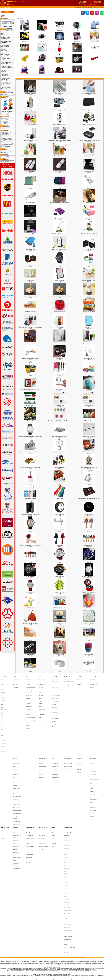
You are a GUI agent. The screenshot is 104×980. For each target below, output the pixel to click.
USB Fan (53, 709)
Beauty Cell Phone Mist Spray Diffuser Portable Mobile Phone (60, 421)
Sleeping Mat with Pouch (30, 249)
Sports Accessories (5, 788)
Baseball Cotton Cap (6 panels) (8, 112)
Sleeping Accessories (43, 802)
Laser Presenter (93, 676)
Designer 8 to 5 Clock (89, 514)
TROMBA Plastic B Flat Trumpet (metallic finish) (89, 670)
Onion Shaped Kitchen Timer (30, 312)
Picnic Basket (30, 374)
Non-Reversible (3, 692)
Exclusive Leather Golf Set (7, 142)
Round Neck (3, 709)
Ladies (59, 52)
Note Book (15, 798)
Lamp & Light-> (5, 39)
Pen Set (41, 749)
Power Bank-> (4, 79)
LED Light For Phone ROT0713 (60, 452)
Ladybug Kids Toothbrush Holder (30, 125)
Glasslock (66, 810)
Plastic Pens (41, 751)
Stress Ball (92, 779)
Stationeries (16, 788)
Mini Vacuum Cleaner (17, 810)
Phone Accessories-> (6, 78)
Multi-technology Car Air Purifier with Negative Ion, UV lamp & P (60, 140)
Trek (65, 834)
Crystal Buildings (68, 844)
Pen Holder (15, 816)
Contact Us (4, 124)
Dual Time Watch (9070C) (60, 561)
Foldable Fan (42, 41)
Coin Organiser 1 (60, 358)
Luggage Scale (42, 794)
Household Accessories (95, 41)
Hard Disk (28, 800)
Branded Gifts (67, 794)
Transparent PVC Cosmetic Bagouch (60, 109)
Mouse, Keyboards (55, 701)
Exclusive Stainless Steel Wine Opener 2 (89, 187)
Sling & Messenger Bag (31, 706)
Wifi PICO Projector (60, 390)
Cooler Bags (29, 682)
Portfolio (15, 800)
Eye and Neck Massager (56, 695)
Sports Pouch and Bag (30, 708)
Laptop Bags (29, 692)
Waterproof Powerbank (69, 745)
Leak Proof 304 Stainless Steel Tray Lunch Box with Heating (89, 140)
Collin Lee (66, 852)
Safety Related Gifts (95, 63)
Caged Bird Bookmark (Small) (60, 608)
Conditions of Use (6, 122)
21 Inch (53, 792)
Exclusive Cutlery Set (89, 171)
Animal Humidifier (89, 390)
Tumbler (40, 706)
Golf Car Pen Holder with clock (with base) (89, 234)
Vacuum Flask (41, 708)
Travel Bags (41, 804)
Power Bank (67, 735)
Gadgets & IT (54, 676)
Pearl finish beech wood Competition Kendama (89, 530)
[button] (78, 7)
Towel (2, 719)
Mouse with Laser (93, 682)
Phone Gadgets (55, 747)
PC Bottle (41, 696)
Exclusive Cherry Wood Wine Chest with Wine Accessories (89, 499)
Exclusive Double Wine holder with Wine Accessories (89, 452)
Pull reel (91, 769)
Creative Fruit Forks (30, 608)
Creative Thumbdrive (30, 792)
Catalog (4, 7)
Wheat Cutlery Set (30, 280)
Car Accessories (59, 30)
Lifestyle (9, 7)
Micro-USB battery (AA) (89, 405)
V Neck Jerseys (4, 717)
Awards (15, 676)
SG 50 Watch (30, 530)
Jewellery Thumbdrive (30, 802)
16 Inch (53, 790)
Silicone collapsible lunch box (60, 156)
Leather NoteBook (68, 800)
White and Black (93, 777)
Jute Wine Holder (30, 109)
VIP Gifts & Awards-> (6, 90)
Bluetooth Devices (55, 683)
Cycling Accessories (5, 792)
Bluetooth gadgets (55, 688)
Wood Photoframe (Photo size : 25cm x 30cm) (30, 390)
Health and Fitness (68, 678)
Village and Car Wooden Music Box (89, 280)
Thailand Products (68, 878)
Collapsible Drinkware (43, 686)
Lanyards (2, 697)
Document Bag (29, 686)
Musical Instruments (95, 52)
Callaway (66, 808)
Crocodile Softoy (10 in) (60, 592)
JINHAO (66, 812)
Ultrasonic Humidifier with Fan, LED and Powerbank (60, 203)
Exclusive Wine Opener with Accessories (30, 343)
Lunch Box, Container (77, 52)
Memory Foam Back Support (60, 187)
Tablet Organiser (29, 710)
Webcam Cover (93, 781)
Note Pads (15, 812)
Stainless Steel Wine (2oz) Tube (89, 436)
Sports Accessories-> (6, 83)
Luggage (28, 696)
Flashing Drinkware (42, 688)
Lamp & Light (80, 676)
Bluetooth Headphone (56, 690)
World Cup (3, 796)
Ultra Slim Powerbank (68, 743)
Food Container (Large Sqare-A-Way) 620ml (89, 374)
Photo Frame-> (5, 65)
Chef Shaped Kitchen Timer (89, 296)
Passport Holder (42, 800)
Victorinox (66, 836)
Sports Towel (3, 729)
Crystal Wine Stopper (60, 654)
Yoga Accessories (77, 75)
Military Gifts (4, 75)
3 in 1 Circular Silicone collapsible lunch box (30, 156)
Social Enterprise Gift (94, 775)
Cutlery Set (24, 41)
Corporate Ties (3, 680)
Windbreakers (3, 690)
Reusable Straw (42, 700)
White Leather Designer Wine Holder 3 (60, 249)
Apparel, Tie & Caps (4, 676)
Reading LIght (80, 680)
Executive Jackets (4, 684)
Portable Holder (55, 749)
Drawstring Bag (29, 688)
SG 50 (66, 854)
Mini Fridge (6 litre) (60, 327)
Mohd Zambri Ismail (68, 863)
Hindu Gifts (79, 743)
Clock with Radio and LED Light (89, 358)
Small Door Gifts (93, 735)
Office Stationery (17, 814)
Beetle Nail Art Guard (30, 405)
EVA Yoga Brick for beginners (89, 218)
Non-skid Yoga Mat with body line (30, 218)
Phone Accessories (56, 735)
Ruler (91, 751)
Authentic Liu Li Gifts (68, 790)
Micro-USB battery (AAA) (60, 405)
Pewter (66, 873)
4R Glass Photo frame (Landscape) (89, 639)
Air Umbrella (54, 800)
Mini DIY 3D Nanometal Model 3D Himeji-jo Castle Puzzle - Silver (30, 452)
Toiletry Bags (29, 712)
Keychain (92, 759)
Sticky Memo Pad (17, 817)
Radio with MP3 (54, 680)
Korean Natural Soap (68, 871)
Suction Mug (41, 704)
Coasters (41, 684)
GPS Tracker (54, 697)
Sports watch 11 (60, 265)
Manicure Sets (93, 761)
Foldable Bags (29, 690)
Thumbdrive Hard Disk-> (7, 86)
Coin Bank (95, 30)
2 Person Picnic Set (6, 147)
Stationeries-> (5, 85)
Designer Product (68, 850)
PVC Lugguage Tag (94, 745)
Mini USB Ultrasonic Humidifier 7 (30, 670)
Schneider (66, 828)
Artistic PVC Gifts (93, 739)
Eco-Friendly (92, 757)
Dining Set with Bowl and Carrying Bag (89, 592)
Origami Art (24, 63)
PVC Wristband (93, 749)
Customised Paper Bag (31, 684)
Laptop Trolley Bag (30, 694)
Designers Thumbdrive (30, 796)
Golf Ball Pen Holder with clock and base (60, 234)
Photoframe (67, 804)
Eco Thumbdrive (29, 798)
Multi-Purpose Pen (42, 743)
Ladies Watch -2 (6, 135)
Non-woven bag (29, 698)
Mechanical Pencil (42, 739)
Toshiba (66, 832)
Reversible (3, 694)
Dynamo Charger (55, 743)
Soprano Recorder (60, 499)
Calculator (15, 790)
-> (4, 43)
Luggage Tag (42, 796)
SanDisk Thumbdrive (30, 813)
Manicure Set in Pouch (7, 138)
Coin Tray (92, 755)
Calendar (15, 792)
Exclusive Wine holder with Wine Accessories (30, 514)
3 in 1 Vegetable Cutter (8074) (30, 639)
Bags (27, 676)
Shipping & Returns (6, 120)
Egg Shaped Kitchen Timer (89, 156)
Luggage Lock (42, 792)
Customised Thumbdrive (95, 743)
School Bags (29, 702)
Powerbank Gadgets (68, 741)
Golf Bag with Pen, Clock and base (60, 125)
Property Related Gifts (77, 63)
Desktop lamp (80, 678)
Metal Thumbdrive (29, 805)
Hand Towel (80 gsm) (7, 132)
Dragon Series (67, 814)
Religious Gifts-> (5, 81)
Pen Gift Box (41, 745)
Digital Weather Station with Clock (89, 343)
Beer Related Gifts (42, 30)
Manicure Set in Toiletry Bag (8, 143)
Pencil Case (28, 700)
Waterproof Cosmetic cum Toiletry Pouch (89, 109)
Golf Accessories (77, 41)
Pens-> (3, 77)
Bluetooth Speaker (55, 692)
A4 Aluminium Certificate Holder (60, 343)
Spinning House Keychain (89, 483)
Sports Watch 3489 (30, 592)
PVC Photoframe (93, 747)
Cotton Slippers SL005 (30, 171)
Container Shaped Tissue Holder (89, 312)
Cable (53, 737)
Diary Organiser (16, 796)
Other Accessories (43, 798)
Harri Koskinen (67, 857)
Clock (77, 30)
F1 (1, 794)
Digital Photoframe (17, 770)
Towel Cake (3, 731)
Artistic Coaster (93, 741)
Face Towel (3, 723)
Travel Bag (28, 714)
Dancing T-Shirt (3, 701)
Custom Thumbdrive (30, 794)
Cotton (2, 705)
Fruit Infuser (41, 690)
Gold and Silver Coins (68, 867)
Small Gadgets (93, 773)
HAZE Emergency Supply (69, 680)
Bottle (53, 802)
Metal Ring (15, 682)
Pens (40, 735)
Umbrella (53, 788)
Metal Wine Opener (30, 654)
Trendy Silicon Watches (94, 753)
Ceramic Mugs (42, 682)
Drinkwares (41, 676)
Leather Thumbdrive (30, 804)
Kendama (30, 561)
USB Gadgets (54, 711)
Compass (2, 790)
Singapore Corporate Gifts (70, 875)
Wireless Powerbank (68, 747)
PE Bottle (41, 698)
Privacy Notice (4, 121)
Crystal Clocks (67, 846)
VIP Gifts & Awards (68, 788)
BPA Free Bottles (42, 680)
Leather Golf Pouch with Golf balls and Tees (30, 623)
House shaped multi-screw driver (30, 483)
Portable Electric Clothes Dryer (30, 93)
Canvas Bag (28, 680)
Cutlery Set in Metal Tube (60, 93)
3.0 (52, 715)
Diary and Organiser (17, 794)
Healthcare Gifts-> (6, 37)
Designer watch (89, 203)
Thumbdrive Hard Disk (30, 788)
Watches (42, 75)
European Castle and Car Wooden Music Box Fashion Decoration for (60, 296)
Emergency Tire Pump (60, 514)
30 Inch (53, 798)
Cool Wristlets (5, 134)
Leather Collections (6, 41)
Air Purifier (24, 30)
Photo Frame (42, 63)
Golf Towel (3, 725)
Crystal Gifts (67, 840)
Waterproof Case (55, 753)
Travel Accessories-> (6, 87)
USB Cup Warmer (55, 707)
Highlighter (15, 804)
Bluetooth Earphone (55, 687)
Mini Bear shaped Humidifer (89, 421)
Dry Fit (2, 707)
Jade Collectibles (68, 869)
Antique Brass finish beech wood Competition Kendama (30, 545)
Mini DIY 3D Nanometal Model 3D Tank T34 (60, 436)
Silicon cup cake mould (89, 654)
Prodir (66, 826)
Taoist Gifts (79, 747)
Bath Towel (3, 721)
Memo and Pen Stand (17, 808)
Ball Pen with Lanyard (43, 737)
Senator (66, 830)
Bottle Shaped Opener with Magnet (89, 93)
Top (1, 7)
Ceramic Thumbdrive (30, 790)
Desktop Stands (55, 741)
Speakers (54, 705)
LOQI (65, 820)
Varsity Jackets (3, 688)
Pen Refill (41, 747)
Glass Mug (41, 692)
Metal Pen (41, 741)
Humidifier (24, 52)
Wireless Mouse (55, 703)
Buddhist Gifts (80, 737)
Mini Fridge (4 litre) (89, 327)
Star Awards (16, 684)
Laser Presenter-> (6, 40)
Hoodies (2, 686)
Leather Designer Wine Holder (30, 265)
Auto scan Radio (55, 678)
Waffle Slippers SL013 (60, 171)
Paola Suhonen (67, 864)
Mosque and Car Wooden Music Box (30, 296)
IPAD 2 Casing (67, 798)
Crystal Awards (16, 678)
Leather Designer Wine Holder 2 (89, 249)
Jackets (2, 682)
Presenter (92, 684)
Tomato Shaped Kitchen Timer (60, 312)
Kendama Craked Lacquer (89, 545)
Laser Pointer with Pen (94, 680)
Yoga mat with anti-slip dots (60, 218)
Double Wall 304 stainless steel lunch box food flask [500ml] (30, 327)
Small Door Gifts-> (6, 82)
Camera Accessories (56, 739)
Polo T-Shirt (3, 703)
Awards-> (3, 32)
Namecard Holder (93, 767)
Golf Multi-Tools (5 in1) (60, 530)
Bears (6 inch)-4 (60, 623)
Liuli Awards (16, 680)
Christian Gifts (80, 739)
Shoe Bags (28, 704)
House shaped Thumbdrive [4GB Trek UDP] (89, 468)
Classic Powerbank (68, 737)
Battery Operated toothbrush (30, 499)
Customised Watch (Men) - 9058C (89, 577)
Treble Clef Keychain (60, 483)
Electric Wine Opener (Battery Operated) (60, 374)
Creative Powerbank (68, 739)
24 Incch (53, 794)
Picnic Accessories (59, 63)
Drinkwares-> (5, 35)
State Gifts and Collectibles (70, 877)
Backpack (28, 678)
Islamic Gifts (79, 745)
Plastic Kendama (60, 545)
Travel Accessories (43, 788)
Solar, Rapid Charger (56, 751)
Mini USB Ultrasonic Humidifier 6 (60, 670)
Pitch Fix (66, 824)
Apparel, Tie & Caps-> (6, 31)
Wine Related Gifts (59, 75)
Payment (3, 118)
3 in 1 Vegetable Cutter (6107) (89, 623)
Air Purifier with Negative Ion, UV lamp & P (30, 140)
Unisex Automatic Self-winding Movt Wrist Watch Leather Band (30, 436)
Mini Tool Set (93, 763)
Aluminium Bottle (42, 678)
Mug (40, 694)
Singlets (2, 715)
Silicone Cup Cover (94, 771)
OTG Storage (54, 745)
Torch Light (79, 682)
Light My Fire (67, 818)
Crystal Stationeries (68, 848)
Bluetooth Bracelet (55, 685)
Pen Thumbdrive (29, 811)
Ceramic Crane (89, 608)
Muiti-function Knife (93, 765)
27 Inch (53, 796)
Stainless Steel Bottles (43, 702)
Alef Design (67, 796)
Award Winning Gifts (68, 792)
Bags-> (3, 33)
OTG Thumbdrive (29, 809)
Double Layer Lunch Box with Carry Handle (89, 265)
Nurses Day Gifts (68, 683)
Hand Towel (3, 727)
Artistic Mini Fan (93, 737)
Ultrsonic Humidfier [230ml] (30, 234)
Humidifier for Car (30, 421)
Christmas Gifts (80, 741)
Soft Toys (24, 75)
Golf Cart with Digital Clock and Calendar (89, 125)
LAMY (65, 816)
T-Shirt (2, 699)
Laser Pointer (93, 678)
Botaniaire (66, 806)
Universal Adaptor (42, 805)
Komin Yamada (67, 861)
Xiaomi (66, 838)
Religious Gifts (80, 735)
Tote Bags (67, 822)
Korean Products (42, 52)
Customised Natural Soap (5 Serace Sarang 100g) (30, 468)
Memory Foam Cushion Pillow (30, 187)
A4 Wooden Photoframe (60, 280)
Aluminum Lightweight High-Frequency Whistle (30, 358)
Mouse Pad (67, 802)
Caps (2, 678)
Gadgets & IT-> (5, 36)
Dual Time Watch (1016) (30, 577)
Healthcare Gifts (68, 676)
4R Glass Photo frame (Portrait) (60, 639)
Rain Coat (53, 804)
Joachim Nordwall (67, 859)
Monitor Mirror (54, 699)
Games (59, 41)
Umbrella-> (4, 89)
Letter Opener (16, 806)
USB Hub (53, 713)
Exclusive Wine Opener (30, 203)
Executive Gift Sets (17, 802)
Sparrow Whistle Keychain (60, 468)
